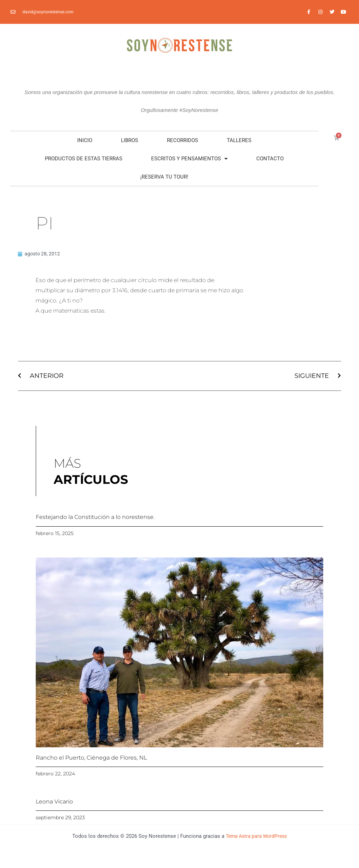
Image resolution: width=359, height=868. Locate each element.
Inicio (85, 140)
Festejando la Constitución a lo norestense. (95, 518)
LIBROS (130, 140)
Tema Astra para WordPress (256, 837)
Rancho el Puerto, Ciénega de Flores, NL (91, 759)
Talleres (239, 140)
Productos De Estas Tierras (84, 159)
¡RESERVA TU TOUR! (164, 177)
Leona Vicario (54, 803)
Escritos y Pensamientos (189, 159)
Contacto (270, 159)
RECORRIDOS (182, 140)
